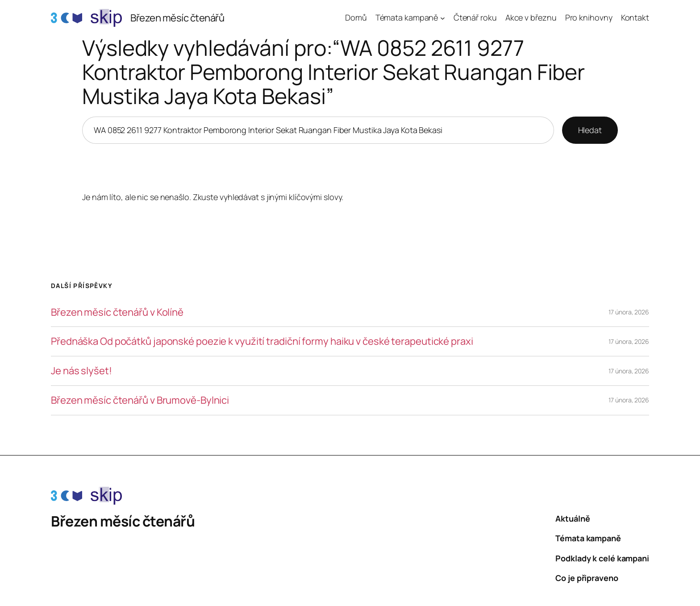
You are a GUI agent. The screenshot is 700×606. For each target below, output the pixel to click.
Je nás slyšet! (81, 371)
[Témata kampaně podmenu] (443, 18)
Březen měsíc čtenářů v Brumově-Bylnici (140, 400)
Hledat (590, 130)
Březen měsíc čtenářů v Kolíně (117, 312)
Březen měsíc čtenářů (177, 18)
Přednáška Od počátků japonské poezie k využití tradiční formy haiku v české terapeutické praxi (262, 341)
